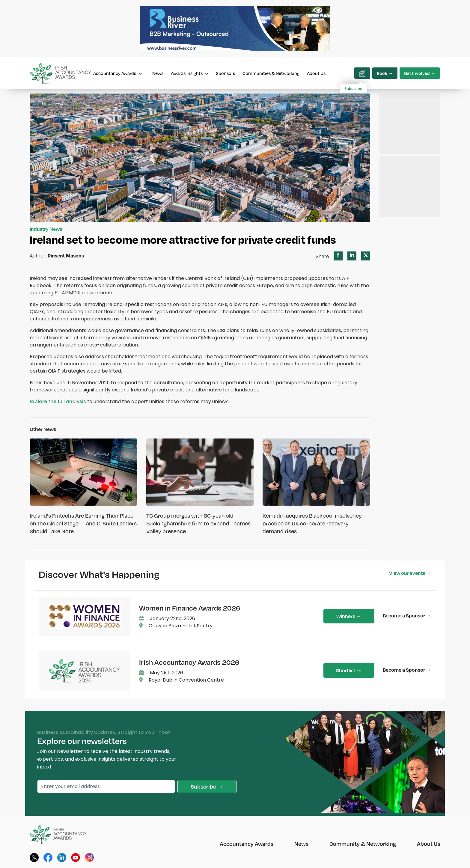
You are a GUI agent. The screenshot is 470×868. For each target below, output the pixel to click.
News (158, 73)
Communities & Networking (271, 73)
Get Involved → (420, 73)
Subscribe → (207, 786)
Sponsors (225, 73)
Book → (385, 73)
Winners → (349, 616)
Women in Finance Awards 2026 (190, 608)
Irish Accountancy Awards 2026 (189, 662)
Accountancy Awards (117, 73)
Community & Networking (363, 844)
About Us (316, 73)
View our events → (410, 573)
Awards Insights (190, 73)
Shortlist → (349, 670)
